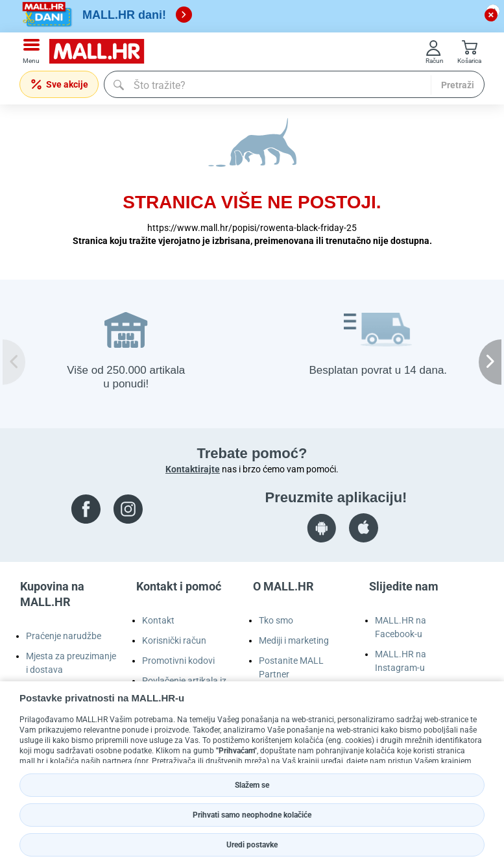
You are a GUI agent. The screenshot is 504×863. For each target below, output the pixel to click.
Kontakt (158, 620)
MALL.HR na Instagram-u (401, 661)
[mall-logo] (101, 52)
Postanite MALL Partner (291, 667)
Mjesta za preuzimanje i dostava (71, 663)
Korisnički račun (174, 640)
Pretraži (458, 85)
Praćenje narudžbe (64, 636)
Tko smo (276, 620)
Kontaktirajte (193, 469)
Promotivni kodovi (178, 661)
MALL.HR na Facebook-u (401, 627)
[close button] (491, 15)
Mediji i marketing (294, 640)
